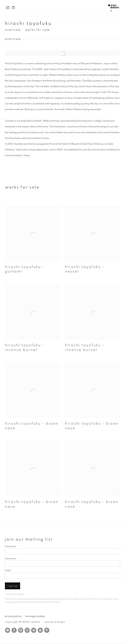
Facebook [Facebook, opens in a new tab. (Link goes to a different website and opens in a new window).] (14, 630)
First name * (11, 546)
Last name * (11, 559)
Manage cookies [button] (35, 616)
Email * (8, 570)
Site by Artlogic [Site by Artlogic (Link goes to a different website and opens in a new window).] (55, 622)
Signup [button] (13, 586)
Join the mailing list (8, 630)
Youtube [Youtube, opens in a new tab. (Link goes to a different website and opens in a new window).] (40, 630)
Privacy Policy (94, 599)
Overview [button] (13, 30)
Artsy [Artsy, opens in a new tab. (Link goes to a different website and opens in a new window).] (27, 630)
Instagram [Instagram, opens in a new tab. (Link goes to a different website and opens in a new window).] (21, 630)
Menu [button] (7, 8)
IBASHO (114, 8)
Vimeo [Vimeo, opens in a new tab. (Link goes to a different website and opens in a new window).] (34, 630)
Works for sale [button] (38, 30)
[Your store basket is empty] (13, 8)
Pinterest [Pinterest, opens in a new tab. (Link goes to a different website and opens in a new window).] (47, 630)
